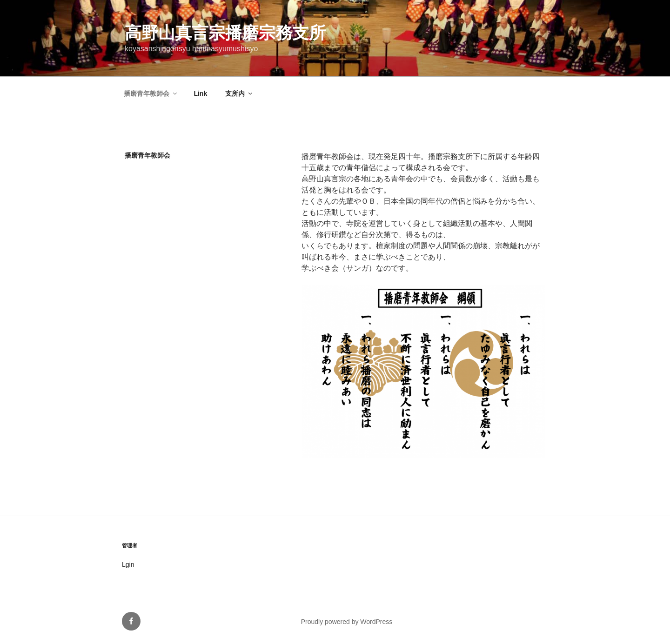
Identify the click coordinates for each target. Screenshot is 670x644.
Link (200, 93)
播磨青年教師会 (151, 93)
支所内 (239, 93)
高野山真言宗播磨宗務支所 (225, 33)
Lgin (128, 564)
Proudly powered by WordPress (347, 622)
